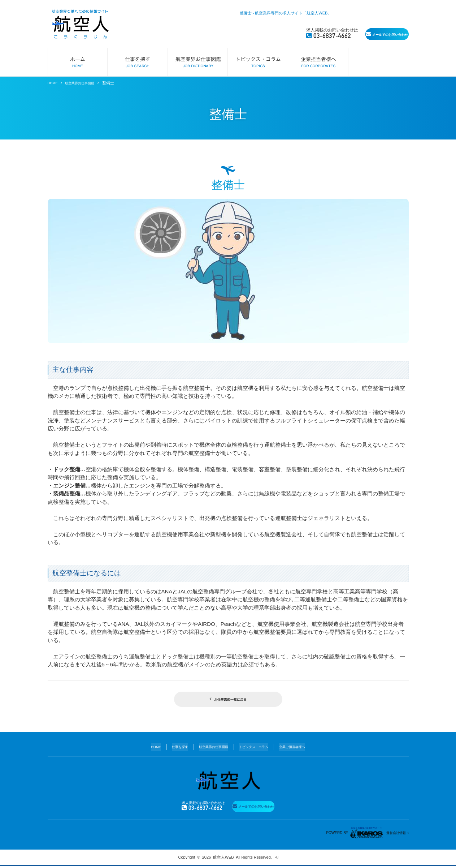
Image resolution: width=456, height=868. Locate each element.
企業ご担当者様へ (301, 747)
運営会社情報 (394, 835)
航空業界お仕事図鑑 (85, 83)
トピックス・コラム (257, 747)
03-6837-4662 (282, 34)
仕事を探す (172, 747)
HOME (54, 83)
